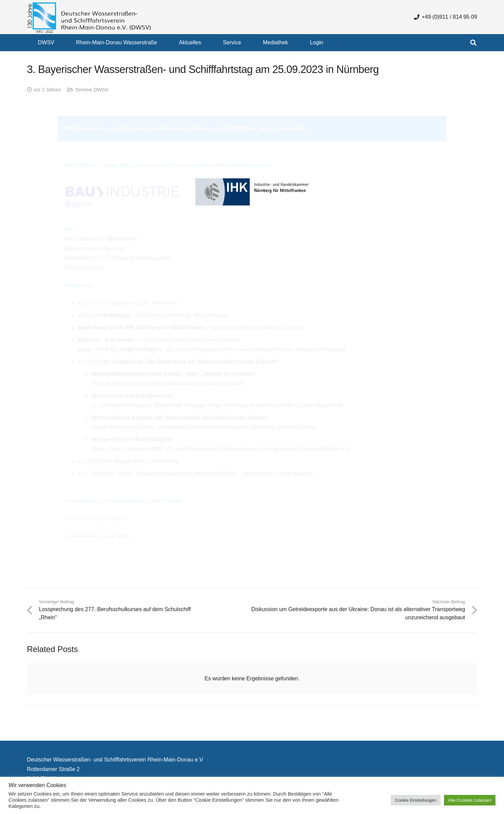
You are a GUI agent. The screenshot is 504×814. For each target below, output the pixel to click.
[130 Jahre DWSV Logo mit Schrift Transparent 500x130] (89, 17)
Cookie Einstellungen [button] (416, 800)
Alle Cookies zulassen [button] (470, 800)
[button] (473, 43)
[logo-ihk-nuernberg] (252, 198)
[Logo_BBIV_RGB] (122, 197)
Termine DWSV (92, 90)
